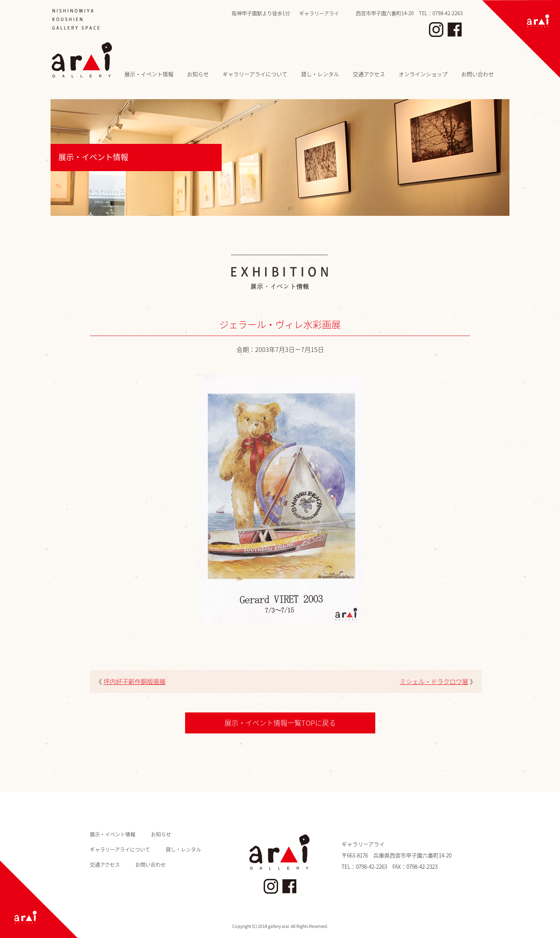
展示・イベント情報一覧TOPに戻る (280, 723)
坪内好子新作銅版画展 (135, 681)
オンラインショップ (423, 74)
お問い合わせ (478, 74)
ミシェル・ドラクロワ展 (434, 681)
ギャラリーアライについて (255, 74)
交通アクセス (369, 74)
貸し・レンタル (320, 74)
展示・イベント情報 (149, 74)
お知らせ (198, 74)
